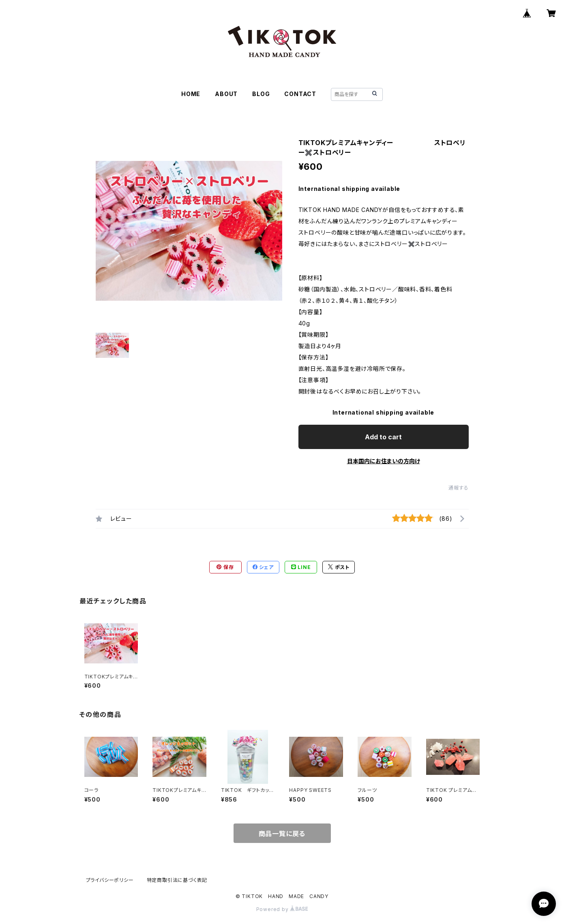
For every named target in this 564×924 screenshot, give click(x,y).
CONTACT (300, 94)
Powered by (282, 909)
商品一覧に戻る (282, 834)
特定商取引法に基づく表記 (177, 880)
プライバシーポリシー (110, 880)
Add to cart (383, 437)
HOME (191, 94)
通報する (458, 488)
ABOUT (226, 94)
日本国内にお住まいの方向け (384, 461)
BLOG (261, 94)
